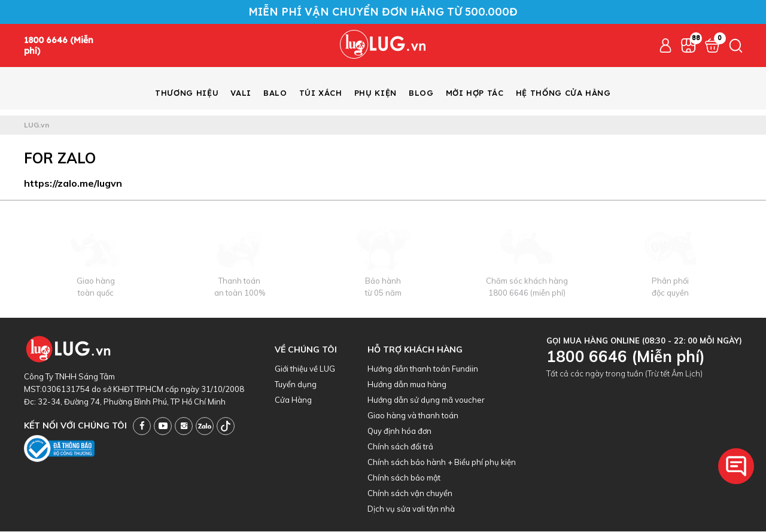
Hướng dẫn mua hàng (407, 385)
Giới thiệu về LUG (305, 369)
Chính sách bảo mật (404, 478)
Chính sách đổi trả (400, 447)
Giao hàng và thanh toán (413, 416)
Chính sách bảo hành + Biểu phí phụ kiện (442, 463)
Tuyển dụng (296, 385)
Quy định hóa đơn (399, 431)
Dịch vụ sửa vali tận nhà (411, 509)
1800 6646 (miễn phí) (527, 293)
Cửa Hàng (293, 400)
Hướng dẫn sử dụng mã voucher (426, 400)
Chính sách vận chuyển (410, 494)
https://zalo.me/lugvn (73, 184)
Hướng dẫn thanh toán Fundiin (423, 369)
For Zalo (60, 159)
